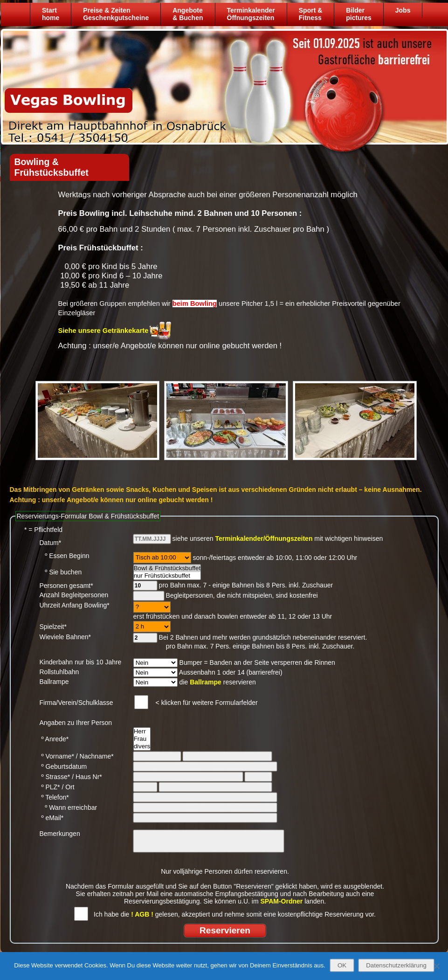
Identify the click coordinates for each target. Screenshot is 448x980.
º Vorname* (57, 756)
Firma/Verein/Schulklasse (76, 703)
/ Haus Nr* (87, 777)
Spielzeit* (53, 627)
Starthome (51, 14)
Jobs (403, 10)
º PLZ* (50, 787)
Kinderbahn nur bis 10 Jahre (81, 662)
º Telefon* (54, 797)
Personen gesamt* (66, 586)
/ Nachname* (95, 756)
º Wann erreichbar (69, 807)
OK (342, 965)
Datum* (51, 543)
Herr (142, 732)
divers (142, 746)
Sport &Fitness (310, 14)
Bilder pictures (358, 14)
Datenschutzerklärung (396, 965)
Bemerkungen (60, 834)
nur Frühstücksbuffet (167, 576)
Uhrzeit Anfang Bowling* (75, 605)
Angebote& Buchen (188, 14)
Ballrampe (54, 682)
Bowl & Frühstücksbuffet (167, 568)
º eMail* (52, 818)
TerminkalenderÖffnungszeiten (251, 14)
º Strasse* (55, 777)
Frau (142, 739)
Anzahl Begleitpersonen (74, 595)
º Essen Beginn (65, 556)
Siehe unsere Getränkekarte (103, 331)
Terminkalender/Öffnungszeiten (264, 538)
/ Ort (68, 787)
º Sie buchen (61, 572)
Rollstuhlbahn (59, 672)
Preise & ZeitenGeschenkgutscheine (116, 14)
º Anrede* (54, 739)
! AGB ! (142, 914)
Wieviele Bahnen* (65, 637)
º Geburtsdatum (63, 766)
